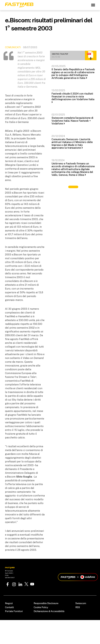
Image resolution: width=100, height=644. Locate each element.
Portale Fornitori (14, 611)
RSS (78, 607)
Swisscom (81, 603)
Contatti (9, 607)
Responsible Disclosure (46, 603)
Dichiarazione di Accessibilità (49, 611)
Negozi (9, 603)
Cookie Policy (41, 607)
